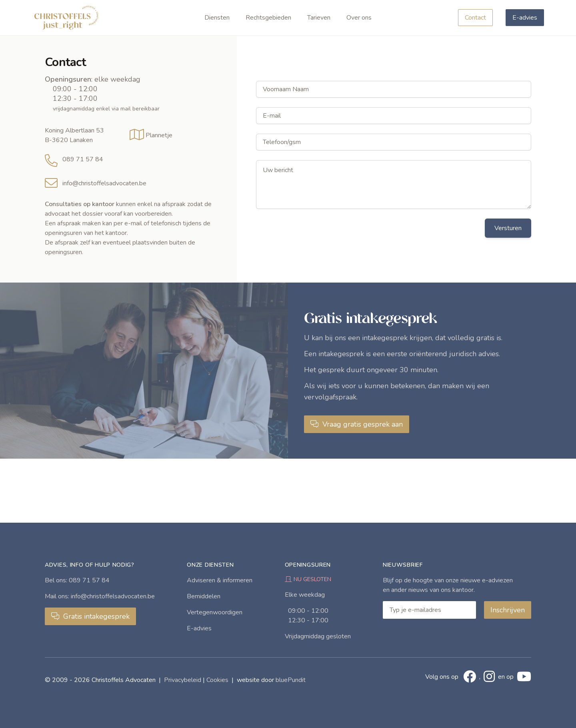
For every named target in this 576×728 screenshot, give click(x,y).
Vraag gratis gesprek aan (357, 424)
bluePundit (291, 680)
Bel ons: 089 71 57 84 (77, 580)
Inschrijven (508, 610)
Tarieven (319, 18)
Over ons (359, 18)
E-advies (525, 18)
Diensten (217, 18)
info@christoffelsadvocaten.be (104, 183)
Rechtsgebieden (268, 18)
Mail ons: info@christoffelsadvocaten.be (100, 596)
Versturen (508, 228)
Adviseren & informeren (220, 580)
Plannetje (159, 135)
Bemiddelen (204, 596)
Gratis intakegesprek (90, 616)
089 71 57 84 (83, 159)
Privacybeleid (183, 680)
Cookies (217, 680)
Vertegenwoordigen (215, 612)
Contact (475, 18)
